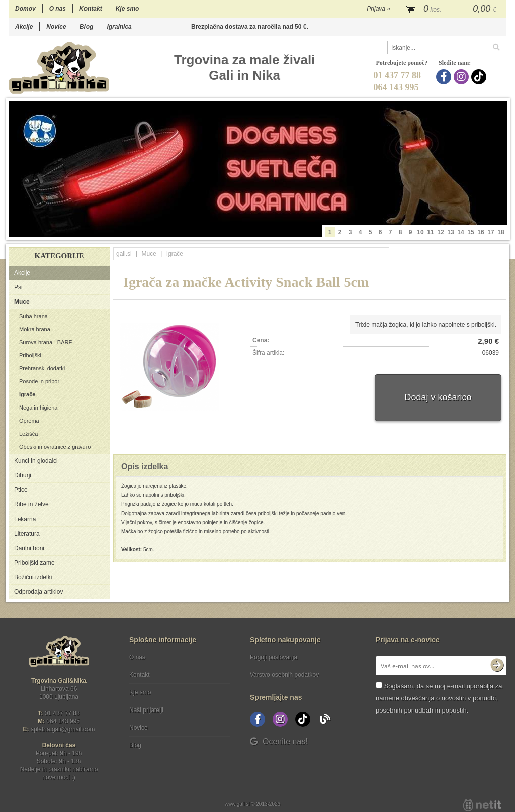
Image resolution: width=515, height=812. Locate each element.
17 (491, 232)
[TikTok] (480, 77)
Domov (25, 9)
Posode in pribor (39, 381)
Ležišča (28, 434)
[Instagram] (462, 77)
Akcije (24, 27)
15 (470, 232)
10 (420, 232)
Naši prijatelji (146, 710)
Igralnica (119, 27)
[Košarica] (452, 9)
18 (501, 232)
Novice (56, 27)
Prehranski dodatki (42, 368)
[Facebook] (445, 77)
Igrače (27, 394)
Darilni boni (29, 548)
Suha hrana (33, 316)
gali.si (124, 254)
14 (460, 232)
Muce (22, 302)
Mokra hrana (35, 329)
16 (481, 232)
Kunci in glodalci (36, 461)
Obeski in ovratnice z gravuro (55, 447)
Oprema (29, 421)
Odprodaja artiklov (38, 592)
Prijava (378, 9)
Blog (87, 27)
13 (450, 232)
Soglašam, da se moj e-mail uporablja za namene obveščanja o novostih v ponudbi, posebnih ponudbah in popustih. (439, 698)
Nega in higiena (38, 408)
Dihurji (23, 475)
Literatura (27, 534)
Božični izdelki (33, 577)
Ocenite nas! (279, 741)
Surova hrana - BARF (46, 342)
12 (440, 232)
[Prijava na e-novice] (497, 666)
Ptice (21, 490)
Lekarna (25, 519)
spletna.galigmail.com (63, 729)
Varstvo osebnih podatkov (284, 675)
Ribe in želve (31, 504)
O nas (58, 9)
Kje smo (127, 9)
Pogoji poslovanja (274, 657)
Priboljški (30, 355)
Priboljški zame (34, 563)
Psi (18, 287)
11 (430, 232)
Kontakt (91, 9)
